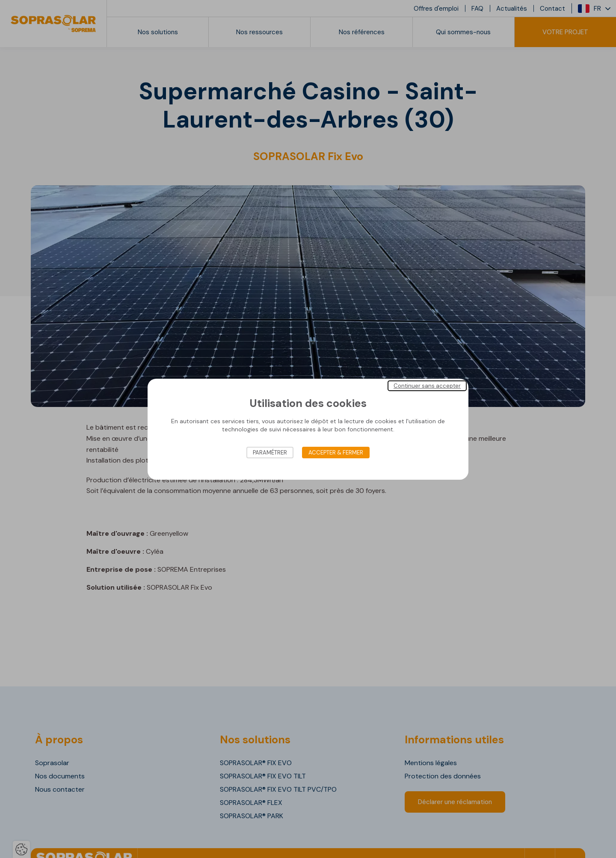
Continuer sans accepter (427, 385)
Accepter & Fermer (336, 453)
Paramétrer (270, 453)
